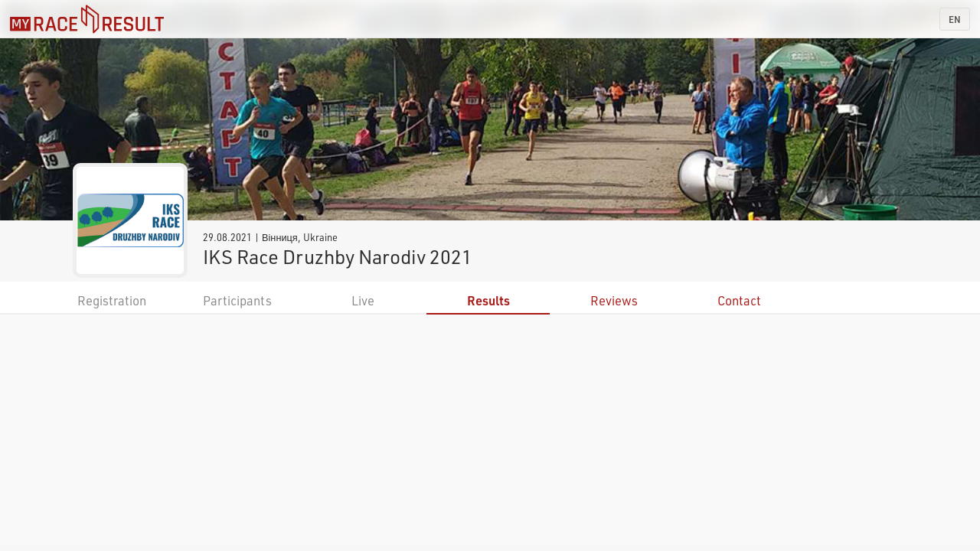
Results (488, 300)
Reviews (614, 300)
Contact (739, 300)
